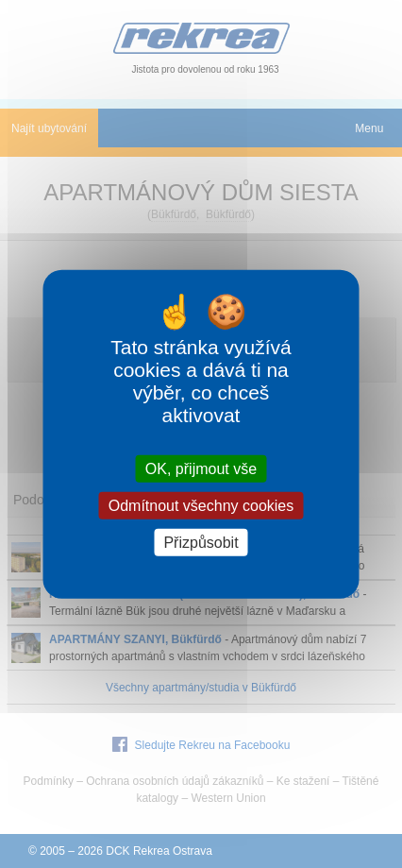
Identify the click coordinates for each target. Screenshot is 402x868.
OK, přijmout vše (201, 468)
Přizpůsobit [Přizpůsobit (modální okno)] (201, 543)
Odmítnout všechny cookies (201, 505)
